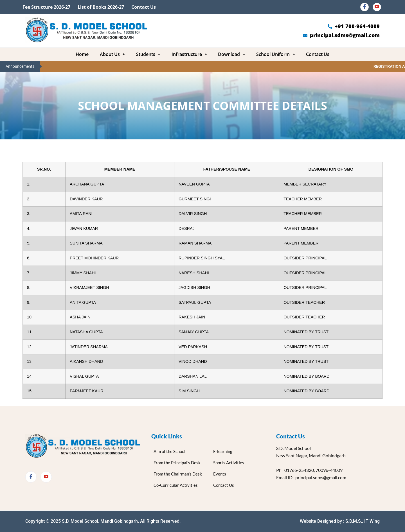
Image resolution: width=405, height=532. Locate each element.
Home (82, 54)
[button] (112, 54)
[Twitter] (46, 477)
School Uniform (275, 54)
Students (148, 54)
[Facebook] (364, 7)
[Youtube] (377, 7)
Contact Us (318, 54)
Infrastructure (189, 54)
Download (231, 54)
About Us (112, 54)
